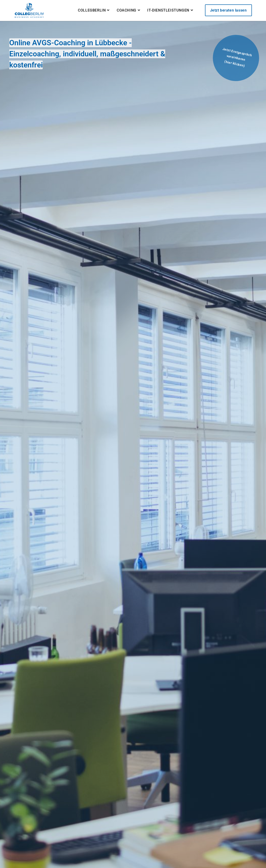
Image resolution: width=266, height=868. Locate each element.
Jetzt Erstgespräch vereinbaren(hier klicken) (237, 57)
